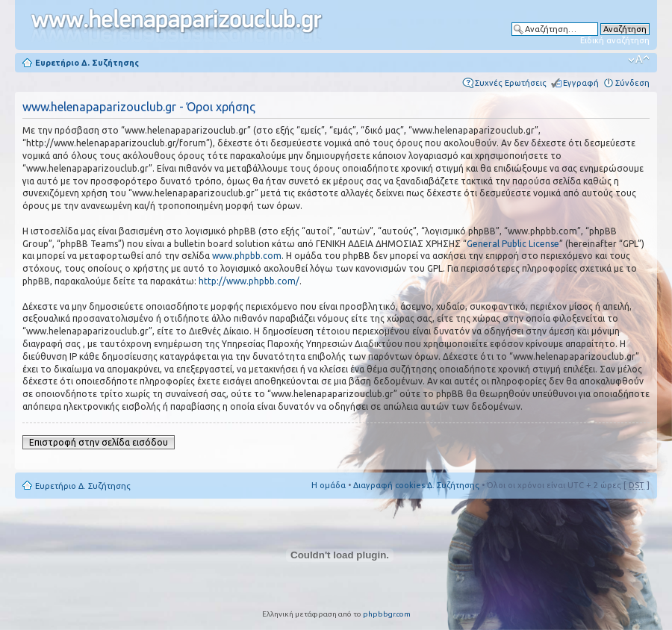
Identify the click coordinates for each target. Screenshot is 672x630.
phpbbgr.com (387, 614)
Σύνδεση (632, 83)
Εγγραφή (581, 83)
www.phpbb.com (247, 256)
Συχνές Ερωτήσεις (511, 83)
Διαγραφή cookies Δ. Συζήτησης (416, 485)
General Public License (513, 244)
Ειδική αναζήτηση (615, 40)
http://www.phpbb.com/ (249, 281)
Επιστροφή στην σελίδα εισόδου (99, 442)
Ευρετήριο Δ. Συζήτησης (87, 63)
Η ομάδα (329, 485)
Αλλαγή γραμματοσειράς (639, 60)
